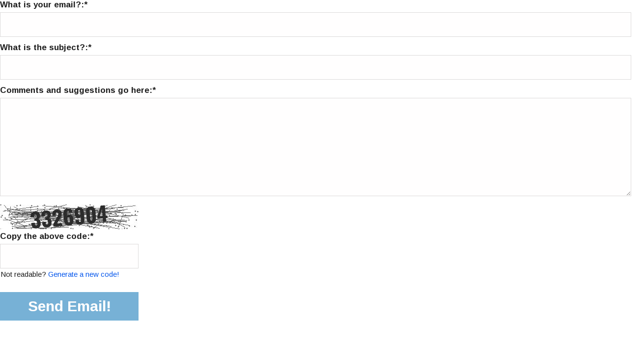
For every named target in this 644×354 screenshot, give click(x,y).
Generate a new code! (84, 274)
